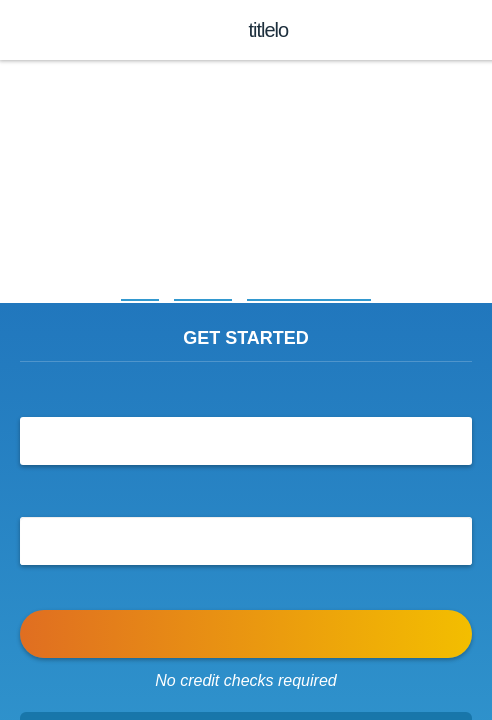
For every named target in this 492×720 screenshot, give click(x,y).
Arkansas (200, 291)
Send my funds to (246, 491)
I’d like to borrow (246, 391)
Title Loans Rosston (313, 291)
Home (132, 291)
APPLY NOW (246, 634)
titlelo (266, 30)
